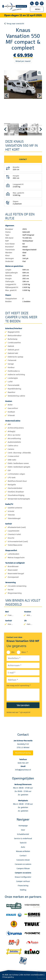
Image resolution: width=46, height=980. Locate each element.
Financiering (23, 886)
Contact (23, 856)
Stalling (23, 890)
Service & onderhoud (23, 838)
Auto (23, 847)
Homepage (23, 826)
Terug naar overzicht (15, 24)
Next (39, 96)
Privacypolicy (8, 977)
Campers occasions (23, 873)
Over (23, 830)
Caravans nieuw (23, 860)
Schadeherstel (23, 834)
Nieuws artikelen (23, 851)
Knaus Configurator (23, 877)
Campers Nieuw (23, 868)
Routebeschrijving (23, 753)
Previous (7, 96)
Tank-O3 (23, 843)
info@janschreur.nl (23, 770)
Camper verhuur (23, 881)
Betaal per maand (23, 61)
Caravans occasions (23, 864)
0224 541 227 (23, 763)
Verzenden (23, 705)
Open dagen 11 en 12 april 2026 (23, 15)
